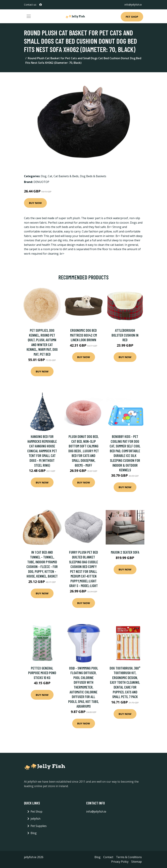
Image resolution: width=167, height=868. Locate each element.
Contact (108, 857)
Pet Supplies (39, 826)
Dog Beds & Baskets (93, 176)
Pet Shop (132, 17)
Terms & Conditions (129, 857)
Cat (50, 176)
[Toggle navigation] (29, 16)
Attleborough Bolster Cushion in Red (125, 335)
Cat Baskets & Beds (66, 176)
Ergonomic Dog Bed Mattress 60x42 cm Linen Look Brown (83, 335)
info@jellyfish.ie (133, 5)
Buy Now (35, 203)
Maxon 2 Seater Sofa (125, 552)
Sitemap (137, 862)
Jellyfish (35, 819)
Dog (44, 176)
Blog (34, 833)
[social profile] (41, 5)
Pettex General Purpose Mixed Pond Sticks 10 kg (42, 673)
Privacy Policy (120, 862)
